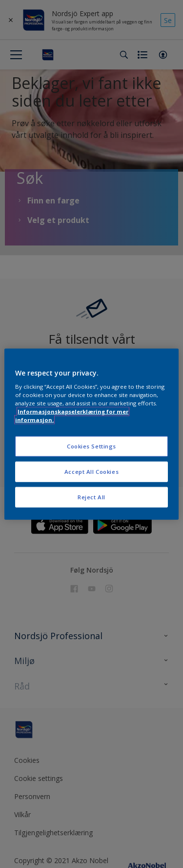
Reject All (91, 497)
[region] (91, 434)
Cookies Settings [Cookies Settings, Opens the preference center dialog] (91, 446)
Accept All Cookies (91, 472)
